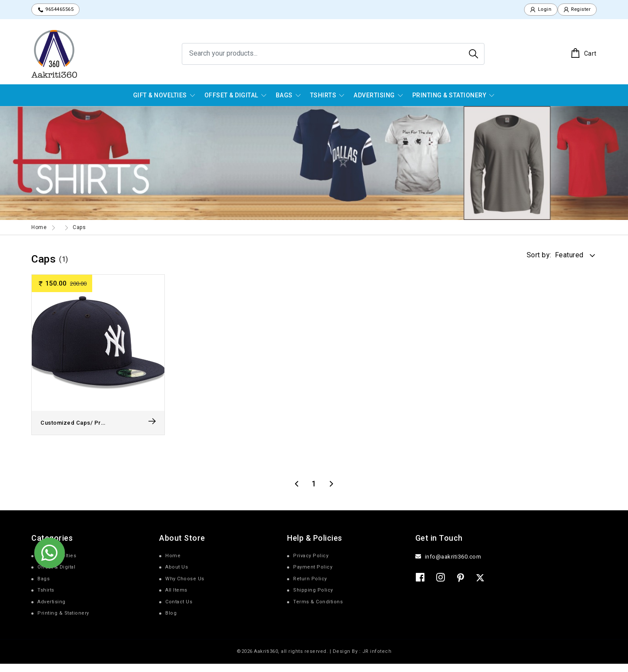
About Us (177, 575)
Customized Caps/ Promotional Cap (95, 431)
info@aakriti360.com (453, 565)
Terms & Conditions (318, 610)
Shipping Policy (313, 598)
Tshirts (323, 96)
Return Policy (310, 587)
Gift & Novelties (160, 96)
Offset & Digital (231, 96)
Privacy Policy (311, 564)
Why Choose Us (185, 587)
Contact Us (179, 610)
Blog (171, 621)
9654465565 (59, 10)
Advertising (374, 96)
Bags (284, 96)
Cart (584, 54)
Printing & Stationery (449, 96)
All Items (176, 598)
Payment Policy (313, 575)
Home (39, 228)
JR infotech (377, 660)
